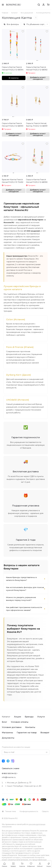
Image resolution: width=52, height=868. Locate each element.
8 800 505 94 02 (9, 773)
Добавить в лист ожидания (38, 78)
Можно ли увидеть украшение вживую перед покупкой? (21, 599)
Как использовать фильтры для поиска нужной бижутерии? (25, 589)
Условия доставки (12, 727)
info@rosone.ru (9, 777)
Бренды (29, 717)
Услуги (41, 717)
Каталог (6, 717)
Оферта (45, 811)
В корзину (14, 78)
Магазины (7, 733)
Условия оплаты (20, 722)
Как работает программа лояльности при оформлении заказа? (24, 609)
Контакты (30, 727)
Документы (8, 738)
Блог (4, 722)
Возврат (45, 733)
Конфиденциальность (29, 811)
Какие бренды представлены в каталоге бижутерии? (21, 579)
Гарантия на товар (27, 733)
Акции (18, 717)
